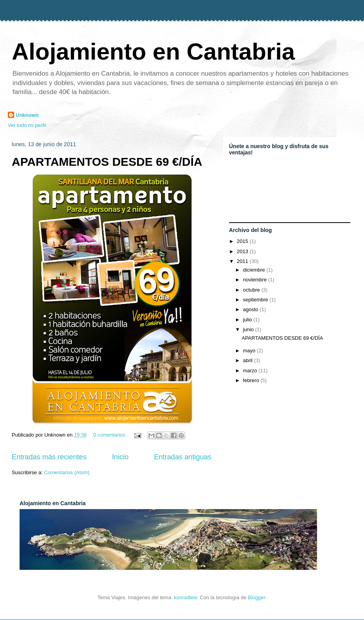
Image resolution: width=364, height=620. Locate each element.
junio (249, 329)
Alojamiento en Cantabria (153, 52)
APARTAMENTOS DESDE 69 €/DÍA (107, 162)
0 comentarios (109, 435)
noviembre (256, 280)
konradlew (186, 597)
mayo (250, 351)
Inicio (120, 457)
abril (249, 360)
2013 (243, 251)
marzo (251, 371)
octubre (252, 290)
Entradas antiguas (183, 457)
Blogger (256, 597)
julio (248, 320)
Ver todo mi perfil (27, 125)
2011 (243, 261)
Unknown (27, 115)
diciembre (255, 270)
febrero (252, 380)
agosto (251, 309)
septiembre (256, 300)
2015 (243, 241)
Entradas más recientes (49, 457)
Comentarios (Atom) (67, 472)
